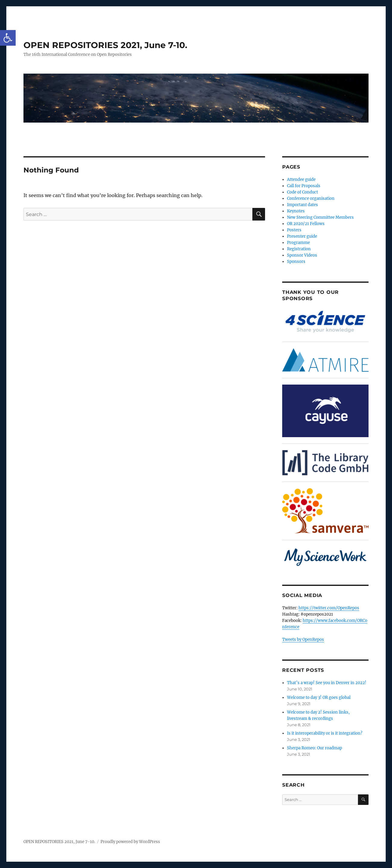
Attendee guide (301, 180)
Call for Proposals (304, 186)
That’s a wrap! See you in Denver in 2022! (327, 683)
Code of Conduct (302, 192)
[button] (8, 38)
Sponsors (296, 262)
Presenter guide (302, 236)
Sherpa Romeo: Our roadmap (315, 748)
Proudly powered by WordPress (130, 842)
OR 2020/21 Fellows (306, 224)
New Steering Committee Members (320, 217)
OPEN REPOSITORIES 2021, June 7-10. (105, 45)
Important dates (302, 205)
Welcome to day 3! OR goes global (319, 697)
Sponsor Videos (302, 255)
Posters (294, 230)
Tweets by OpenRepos (303, 640)
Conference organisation (311, 198)
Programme (298, 243)
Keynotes (296, 211)
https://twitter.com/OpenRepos (329, 608)
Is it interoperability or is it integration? (325, 733)
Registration (299, 249)
